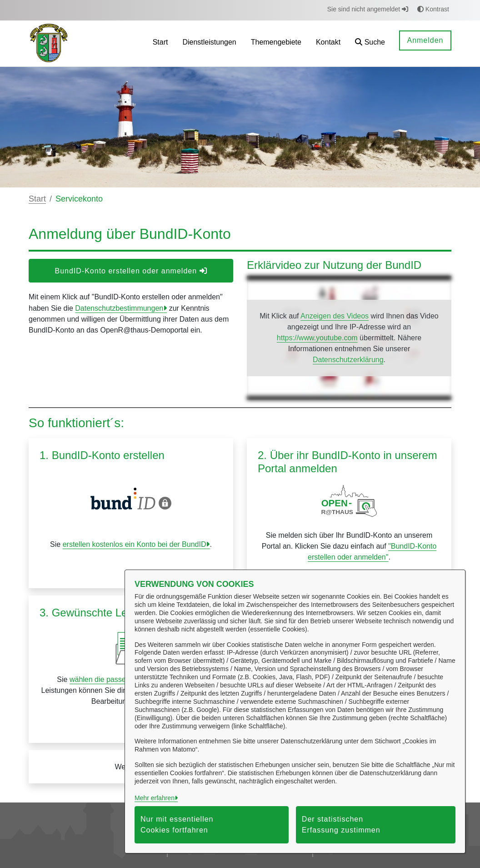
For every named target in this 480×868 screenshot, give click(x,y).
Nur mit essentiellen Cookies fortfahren (177, 825)
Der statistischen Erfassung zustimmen (341, 825)
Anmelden (425, 40)
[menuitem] (160, 43)
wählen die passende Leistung (118, 679)
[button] (370, 43)
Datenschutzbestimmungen (119, 308)
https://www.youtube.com (317, 338)
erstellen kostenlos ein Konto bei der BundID (135, 544)
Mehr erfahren (155, 798)
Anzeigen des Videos (335, 316)
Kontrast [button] (433, 9)
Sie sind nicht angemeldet (368, 9)
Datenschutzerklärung (348, 360)
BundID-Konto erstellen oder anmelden (131, 271)
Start (37, 199)
